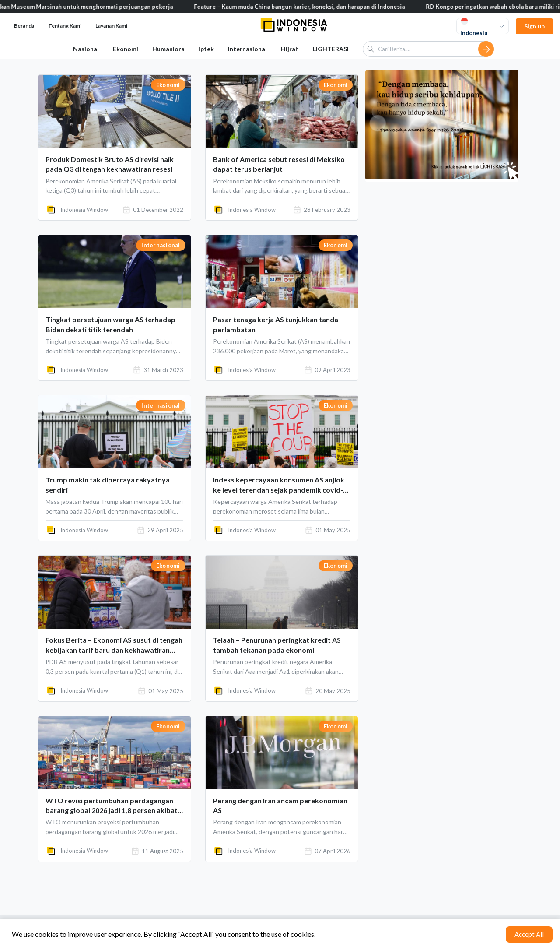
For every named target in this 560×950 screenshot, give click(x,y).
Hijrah (290, 49)
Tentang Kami (65, 26)
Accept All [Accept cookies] (529, 934)
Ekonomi (126, 49)
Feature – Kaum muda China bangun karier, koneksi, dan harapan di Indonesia (313, 7)
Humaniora (168, 49)
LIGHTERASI (331, 49)
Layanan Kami (111, 26)
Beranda (24, 26)
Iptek (206, 49)
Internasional (247, 49)
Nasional (86, 49)
